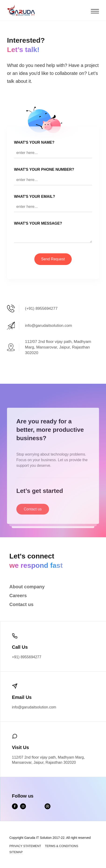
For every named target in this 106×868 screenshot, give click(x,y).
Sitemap (16, 852)
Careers (18, 596)
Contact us (33, 514)
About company (27, 587)
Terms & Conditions (62, 846)
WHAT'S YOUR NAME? (34, 142)
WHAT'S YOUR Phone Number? (44, 169)
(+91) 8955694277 (41, 309)
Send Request (53, 259)
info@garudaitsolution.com (49, 326)
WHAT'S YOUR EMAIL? (35, 197)
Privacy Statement (25, 846)
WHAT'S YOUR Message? (38, 223)
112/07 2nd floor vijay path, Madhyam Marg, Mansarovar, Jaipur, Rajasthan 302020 (58, 347)
